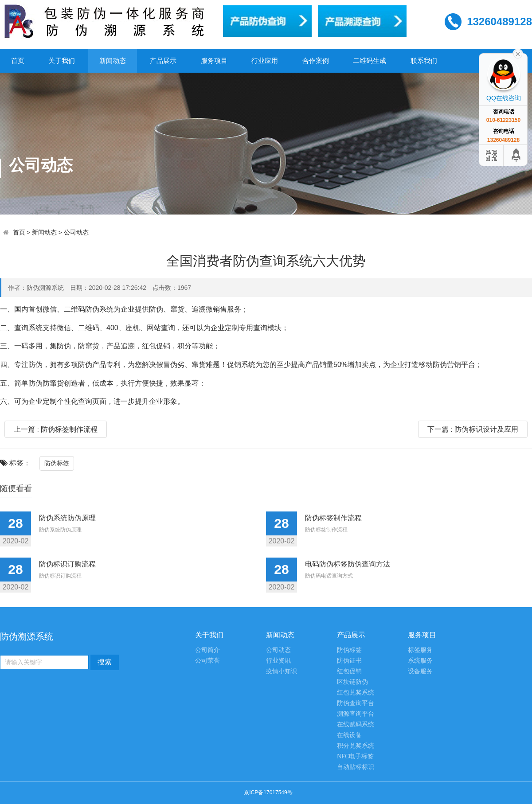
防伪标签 (57, 463)
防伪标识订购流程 (67, 564)
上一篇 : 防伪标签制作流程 (56, 429)
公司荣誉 (207, 661)
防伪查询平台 (356, 703)
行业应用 (265, 60)
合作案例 (316, 60)
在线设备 (349, 735)
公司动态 (76, 232)
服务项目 (214, 60)
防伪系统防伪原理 (67, 518)
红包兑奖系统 (356, 693)
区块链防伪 (352, 682)
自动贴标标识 (356, 767)
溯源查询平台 (356, 714)
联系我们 (424, 60)
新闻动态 (113, 60)
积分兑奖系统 (356, 746)
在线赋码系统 (356, 724)
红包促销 (349, 671)
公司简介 (207, 650)
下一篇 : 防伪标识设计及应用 (473, 429)
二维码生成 (370, 60)
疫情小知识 (282, 671)
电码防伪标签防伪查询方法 (348, 564)
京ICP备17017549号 (268, 792)
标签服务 (420, 650)
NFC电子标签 (355, 756)
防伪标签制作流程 (333, 518)
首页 (18, 60)
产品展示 (163, 60)
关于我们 (62, 60)
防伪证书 (349, 661)
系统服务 (420, 661)
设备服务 (420, 671)
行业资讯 (278, 661)
